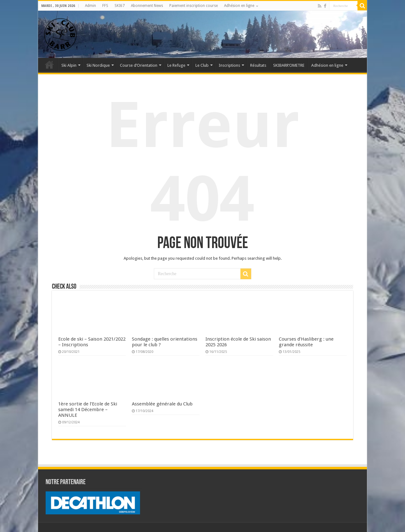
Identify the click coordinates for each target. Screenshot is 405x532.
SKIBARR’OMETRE (289, 65)
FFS (105, 6)
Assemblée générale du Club (162, 404)
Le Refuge (176, 65)
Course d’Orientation (139, 65)
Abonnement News (147, 6)
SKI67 (120, 6)
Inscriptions (229, 65)
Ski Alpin (69, 65)
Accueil (49, 65)
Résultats (258, 65)
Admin (90, 6)
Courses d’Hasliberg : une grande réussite (306, 342)
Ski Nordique (98, 65)
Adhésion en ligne (239, 6)
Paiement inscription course (194, 6)
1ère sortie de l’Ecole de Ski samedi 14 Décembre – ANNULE (88, 410)
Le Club (202, 65)
